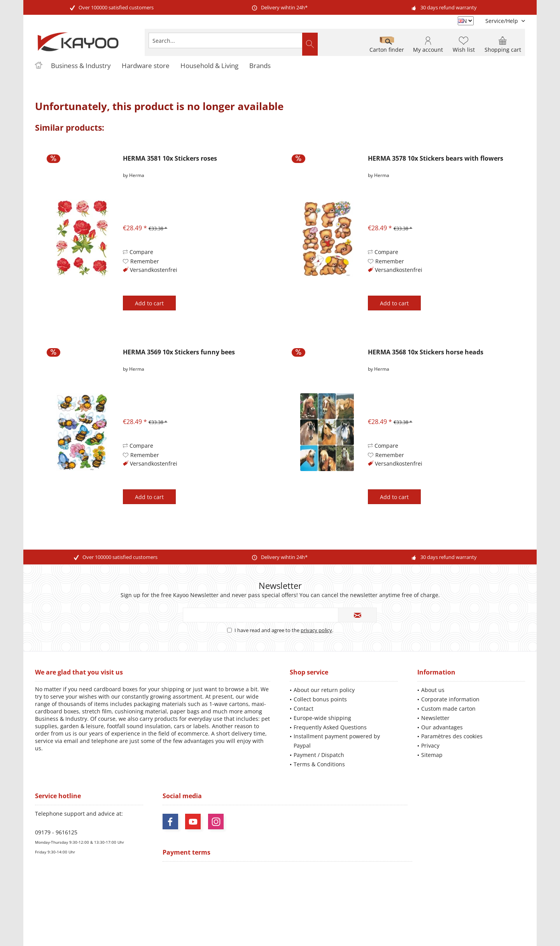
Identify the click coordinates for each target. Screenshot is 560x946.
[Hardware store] (146, 66)
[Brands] (260, 66)
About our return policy (324, 690)
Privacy (430, 745)
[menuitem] (502, 21)
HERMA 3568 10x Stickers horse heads (426, 352)
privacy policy (316, 630)
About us (433, 690)
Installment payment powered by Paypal (337, 741)
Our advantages (442, 727)
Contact (304, 709)
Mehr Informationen (502, 916)
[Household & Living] (209, 66)
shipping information (398, 909)
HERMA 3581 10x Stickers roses (170, 159)
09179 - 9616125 (56, 832)
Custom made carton (448, 709)
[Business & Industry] (81, 66)
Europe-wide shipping (322, 718)
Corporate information (450, 699)
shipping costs (265, 903)
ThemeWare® (333, 931)
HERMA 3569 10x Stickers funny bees (179, 352)
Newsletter (435, 718)
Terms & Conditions (319, 764)
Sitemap (432, 755)
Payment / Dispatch (319, 755)
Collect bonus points (320, 699)
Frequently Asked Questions (330, 727)
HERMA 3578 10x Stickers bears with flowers (436, 159)
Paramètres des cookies (452, 736)
